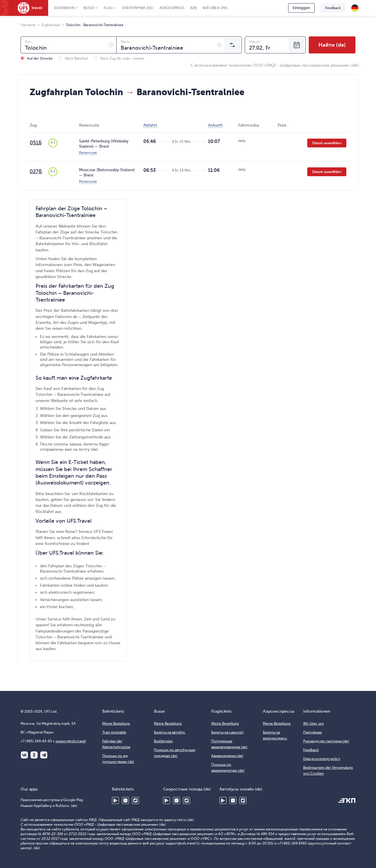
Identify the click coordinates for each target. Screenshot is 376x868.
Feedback (333, 8)
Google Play (115, 800)
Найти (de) (332, 45)
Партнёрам (313, 732)
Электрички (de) (138, 8)
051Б (36, 143)
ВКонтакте (24, 755)
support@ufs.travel (71, 741)
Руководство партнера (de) (326, 741)
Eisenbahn (64, 8)
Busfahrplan (163, 741)
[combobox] (69, 45)
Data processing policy (322, 759)
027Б (36, 171)
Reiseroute (88, 153)
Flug (108, 8)
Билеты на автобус (170, 732)
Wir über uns (215, 8)
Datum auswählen (327, 143)
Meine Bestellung (116, 724)
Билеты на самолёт (228, 732)
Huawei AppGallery (125, 800)
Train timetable (114, 732)
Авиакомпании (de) (227, 756)
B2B (194, 8)
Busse (89, 8)
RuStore (135, 800)
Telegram (44, 755)
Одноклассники (34, 755)
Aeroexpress (172, 8)
